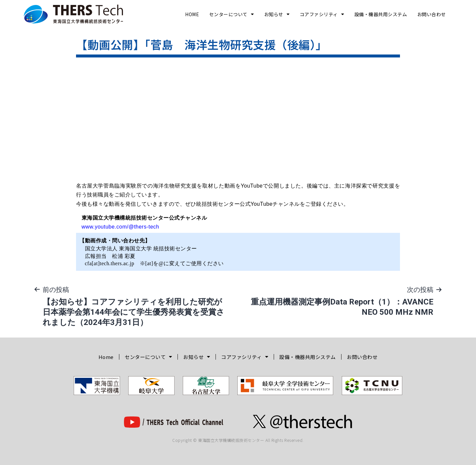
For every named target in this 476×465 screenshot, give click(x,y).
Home (192, 14)
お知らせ (277, 14)
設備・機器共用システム (381, 14)
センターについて (232, 14)
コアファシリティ (322, 14)
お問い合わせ (432, 14)
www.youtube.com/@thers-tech (120, 227)
